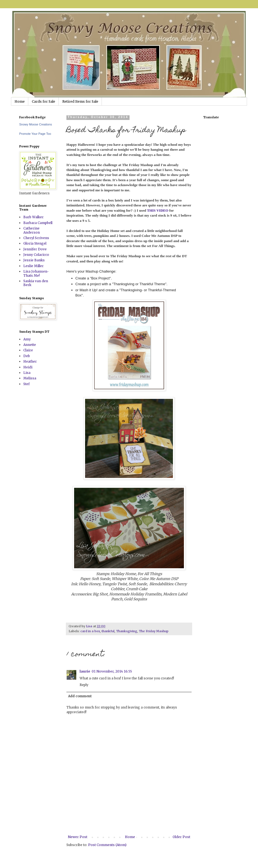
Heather (30, 361)
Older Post (181, 837)
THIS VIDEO (158, 210)
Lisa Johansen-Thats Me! (36, 273)
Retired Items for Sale (80, 101)
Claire (28, 350)
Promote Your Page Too (35, 134)
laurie (85, 671)
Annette (30, 345)
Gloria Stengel (35, 243)
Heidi (28, 367)
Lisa (27, 373)
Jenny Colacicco (36, 255)
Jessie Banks (34, 260)
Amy (27, 339)
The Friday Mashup (154, 631)
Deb (27, 356)
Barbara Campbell (38, 223)
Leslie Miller (33, 266)
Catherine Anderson (32, 230)
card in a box (90, 631)
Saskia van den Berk (36, 283)
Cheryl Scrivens (36, 238)
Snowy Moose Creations (36, 124)
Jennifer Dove (35, 249)
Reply (84, 685)
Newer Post (78, 837)
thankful (108, 631)
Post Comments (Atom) (107, 845)
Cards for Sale (44, 101)
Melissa (30, 378)
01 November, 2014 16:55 (112, 671)
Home (20, 101)
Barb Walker (33, 217)
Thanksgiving (127, 631)
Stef (26, 384)
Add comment (80, 696)
